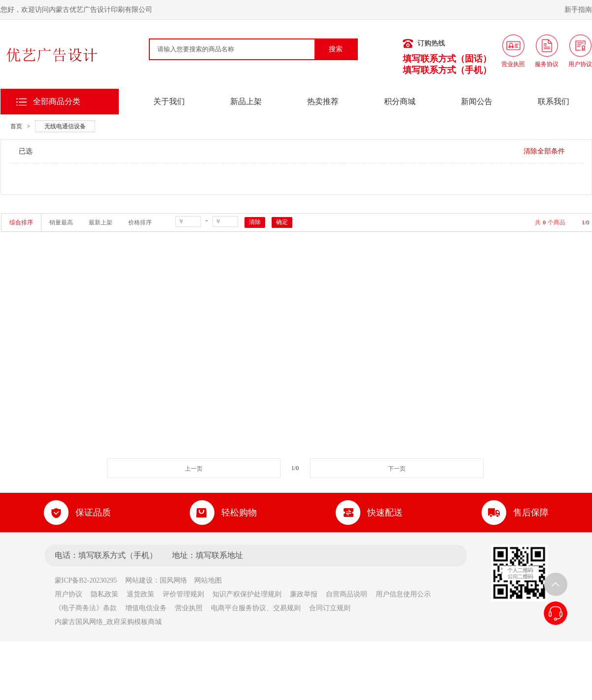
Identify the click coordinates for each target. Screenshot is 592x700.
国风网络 (174, 580)
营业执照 (189, 608)
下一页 (397, 469)
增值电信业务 (146, 608)
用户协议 (69, 594)
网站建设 (139, 580)
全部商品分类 (57, 101)
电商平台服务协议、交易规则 (256, 608)
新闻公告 (477, 101)
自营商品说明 (347, 594)
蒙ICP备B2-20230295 (89, 580)
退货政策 (140, 594)
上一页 (194, 469)
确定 (282, 222)
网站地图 (208, 580)
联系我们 (554, 101)
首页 (16, 126)
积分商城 (400, 101)
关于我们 (169, 101)
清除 (255, 222)
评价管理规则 (183, 594)
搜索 (336, 49)
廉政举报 (304, 594)
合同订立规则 (330, 608)
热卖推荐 (323, 101)
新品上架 (246, 101)
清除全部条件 (544, 151)
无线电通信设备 (65, 126)
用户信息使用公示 (403, 594)
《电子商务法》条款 (86, 608)
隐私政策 (104, 594)
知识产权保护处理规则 (247, 594)
